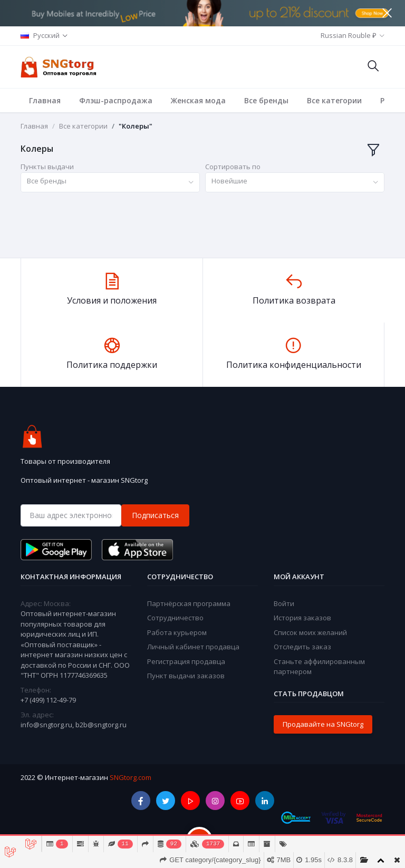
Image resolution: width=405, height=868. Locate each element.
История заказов (302, 618)
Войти (284, 603)
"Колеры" (136, 126)
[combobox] (110, 183)
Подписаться (155, 515)
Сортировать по (233, 167)
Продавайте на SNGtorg (323, 724)
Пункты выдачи (47, 167)
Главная (45, 100)
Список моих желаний (310, 632)
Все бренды (266, 100)
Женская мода (198, 100)
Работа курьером (177, 632)
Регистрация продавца (186, 661)
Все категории (334, 100)
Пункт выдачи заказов (186, 676)
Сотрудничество (175, 618)
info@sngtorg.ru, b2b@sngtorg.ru (74, 725)
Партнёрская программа (189, 603)
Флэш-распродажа (116, 100)
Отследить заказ (302, 647)
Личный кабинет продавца (193, 647)
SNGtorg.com (131, 777)
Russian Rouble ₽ (349, 35)
